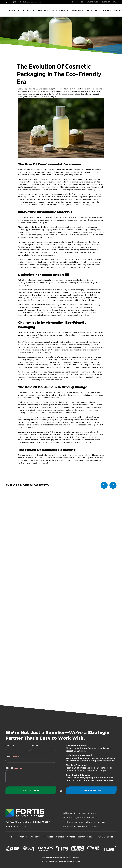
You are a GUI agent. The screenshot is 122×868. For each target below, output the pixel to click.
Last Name (36, 745)
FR (77, 2)
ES (82, 2)
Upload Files (92, 2)
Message (14, 768)
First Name (10, 745)
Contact (118, 10)
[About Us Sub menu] (83, 10)
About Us (76, 10)
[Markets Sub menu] (18, 10)
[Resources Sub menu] (99, 10)
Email (12, 757)
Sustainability (59, 10)
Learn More (91, 790)
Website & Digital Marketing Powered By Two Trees (61, 861)
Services (42, 10)
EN (73, 2)
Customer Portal (109, 2)
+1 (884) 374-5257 (41, 822)
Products (27, 10)
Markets (13, 10)
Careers (107, 10)
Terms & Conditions (105, 837)
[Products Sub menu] (33, 10)
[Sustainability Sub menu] (67, 10)
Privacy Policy (85, 837)
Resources (92, 10)
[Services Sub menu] (48, 10)
